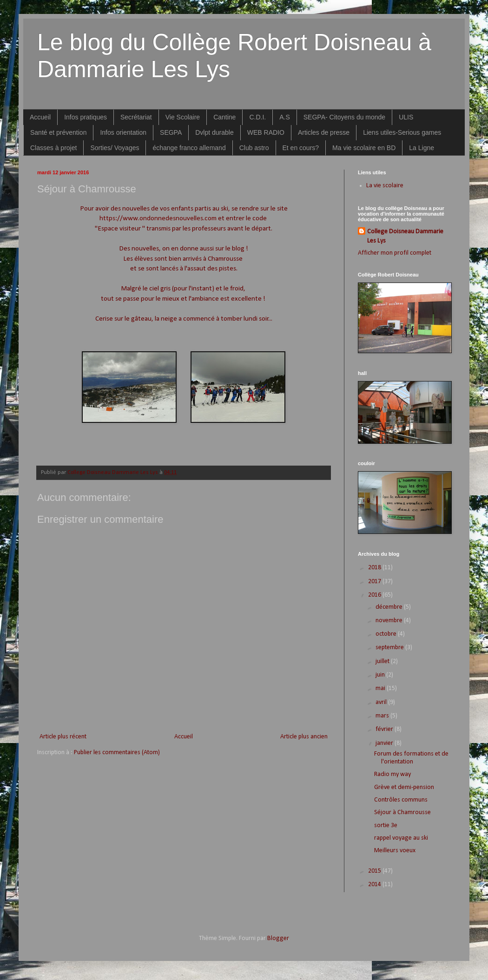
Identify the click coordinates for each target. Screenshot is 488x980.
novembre (390, 621)
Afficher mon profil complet (395, 253)
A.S (285, 117)
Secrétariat (136, 117)
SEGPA (171, 132)
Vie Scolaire (183, 117)
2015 (375, 871)
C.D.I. (257, 117)
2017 (375, 582)
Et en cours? (301, 148)
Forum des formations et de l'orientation (411, 758)
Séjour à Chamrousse (402, 812)
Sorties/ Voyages (115, 148)
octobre (387, 634)
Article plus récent (63, 737)
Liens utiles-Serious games (402, 132)
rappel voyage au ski (401, 838)
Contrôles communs (401, 800)
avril (382, 702)
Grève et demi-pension (404, 787)
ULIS (406, 117)
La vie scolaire (385, 186)
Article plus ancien (304, 737)
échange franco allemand (189, 148)
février (385, 729)
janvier (385, 743)
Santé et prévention (58, 132)
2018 (375, 568)
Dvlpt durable (214, 132)
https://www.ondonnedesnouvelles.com (158, 218)
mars (383, 716)
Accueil (40, 117)
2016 (375, 595)
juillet (383, 661)
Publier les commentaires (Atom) (117, 753)
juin (381, 675)
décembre (390, 607)
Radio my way (392, 774)
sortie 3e (386, 825)
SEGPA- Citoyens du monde (344, 117)
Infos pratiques (86, 117)
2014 (375, 885)
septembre (390, 648)
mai (381, 688)
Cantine (224, 117)
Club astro (254, 148)
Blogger (278, 938)
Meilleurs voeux (395, 851)
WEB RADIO (266, 132)
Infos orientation (123, 132)
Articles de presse (324, 132)
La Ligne (422, 148)
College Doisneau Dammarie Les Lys (405, 236)
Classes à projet (53, 148)
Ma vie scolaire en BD (364, 148)
